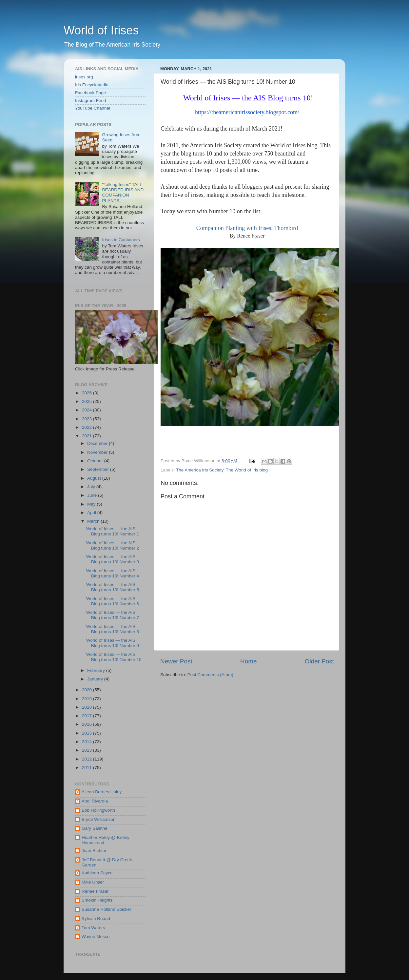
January (96, 679)
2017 (88, 716)
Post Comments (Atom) (210, 675)
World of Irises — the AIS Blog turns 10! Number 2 (113, 545)
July (92, 487)
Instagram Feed (91, 101)
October (96, 461)
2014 (88, 742)
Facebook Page (91, 93)
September (99, 469)
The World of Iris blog (247, 470)
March (94, 521)
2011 (88, 768)
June (93, 495)
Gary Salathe (95, 828)
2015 (88, 733)
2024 (88, 410)
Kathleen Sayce (97, 873)
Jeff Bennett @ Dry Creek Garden (107, 862)
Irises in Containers (121, 240)
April (92, 513)
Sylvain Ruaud (96, 918)
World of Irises (101, 30)
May (92, 504)
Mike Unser (93, 882)
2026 (88, 393)
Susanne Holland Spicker (107, 909)
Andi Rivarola (95, 801)
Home (248, 661)
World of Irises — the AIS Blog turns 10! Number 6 (113, 601)
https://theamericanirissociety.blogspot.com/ (247, 112)
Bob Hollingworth (98, 810)
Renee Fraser (95, 891)
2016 (88, 724)
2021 (88, 436)
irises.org (84, 77)
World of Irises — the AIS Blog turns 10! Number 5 (113, 587)
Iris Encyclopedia (92, 85)
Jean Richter (94, 851)
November (98, 452)
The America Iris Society (200, 470)
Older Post (319, 661)
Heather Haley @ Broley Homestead (106, 840)
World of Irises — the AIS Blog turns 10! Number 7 (113, 615)
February (97, 670)
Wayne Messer (96, 937)
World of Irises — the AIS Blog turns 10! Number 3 (113, 559)
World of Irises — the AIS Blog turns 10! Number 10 (114, 657)
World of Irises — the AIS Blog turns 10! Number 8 (113, 629)
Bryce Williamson (99, 819)
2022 (88, 427)
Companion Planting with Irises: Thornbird (247, 228)
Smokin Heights (97, 900)
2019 (88, 699)
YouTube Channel (93, 108)
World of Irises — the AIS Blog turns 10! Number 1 (113, 531)
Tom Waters (93, 928)
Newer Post (176, 661)
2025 (88, 401)
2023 (88, 419)
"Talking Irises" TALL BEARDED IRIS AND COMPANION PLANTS (123, 193)
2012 (88, 759)
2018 (88, 707)
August (95, 478)
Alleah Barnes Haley (102, 792)
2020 (88, 690)
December (98, 443)
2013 (88, 750)
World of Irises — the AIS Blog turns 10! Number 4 (113, 573)
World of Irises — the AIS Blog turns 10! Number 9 (113, 643)
